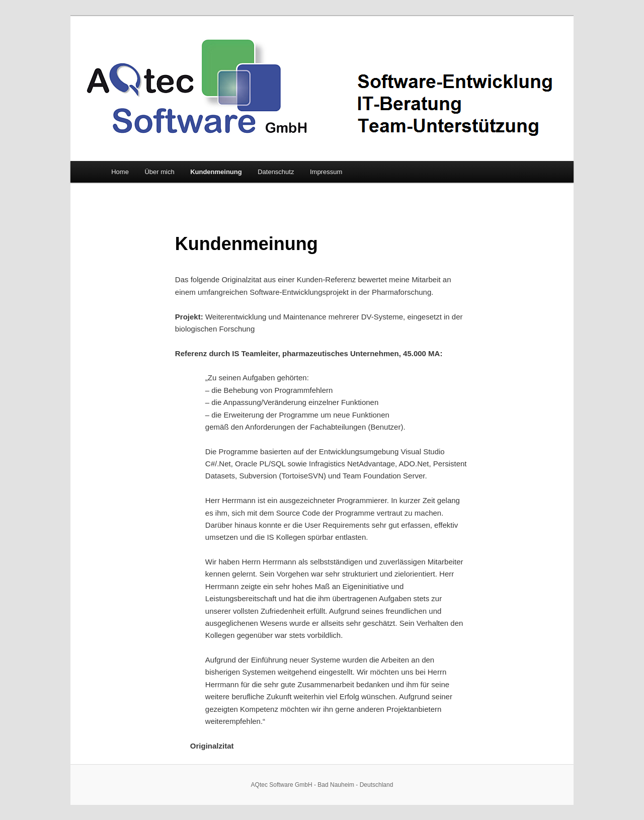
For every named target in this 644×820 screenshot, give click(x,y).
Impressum (326, 172)
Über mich (159, 172)
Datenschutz (276, 172)
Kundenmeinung (216, 172)
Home (120, 172)
